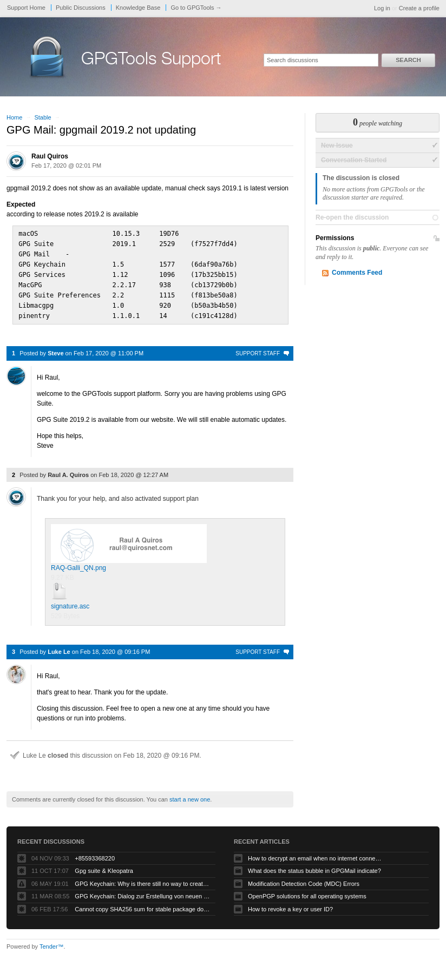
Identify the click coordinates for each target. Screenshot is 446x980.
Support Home (26, 8)
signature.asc (70, 601)
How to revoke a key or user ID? (290, 904)
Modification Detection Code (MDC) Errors (304, 879)
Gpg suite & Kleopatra (104, 866)
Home (14, 117)
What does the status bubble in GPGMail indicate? (314, 866)
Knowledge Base (138, 8)
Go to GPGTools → (196, 8)
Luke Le (59, 647)
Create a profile (419, 8)
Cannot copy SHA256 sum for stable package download (142, 904)
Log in (382, 8)
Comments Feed (357, 273)
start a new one (190, 794)
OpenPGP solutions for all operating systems (307, 891)
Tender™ (52, 942)
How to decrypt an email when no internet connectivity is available (316, 853)
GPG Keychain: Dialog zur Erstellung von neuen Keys (142, 891)
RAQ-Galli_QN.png (129, 543)
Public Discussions (81, 8)
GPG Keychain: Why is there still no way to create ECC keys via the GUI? (142, 879)
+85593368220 (95, 853)
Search (408, 60)
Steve (55, 348)
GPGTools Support (151, 61)
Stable (42, 117)
